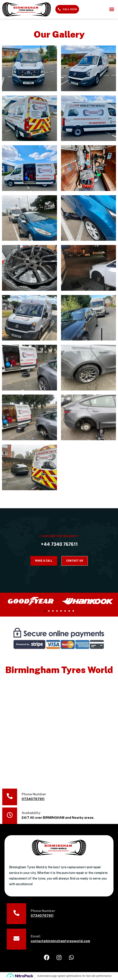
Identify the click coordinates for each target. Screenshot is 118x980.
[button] (112, 9)
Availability (31, 813)
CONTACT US (75, 561)
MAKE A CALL (44, 561)
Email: (36, 936)
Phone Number (34, 794)
